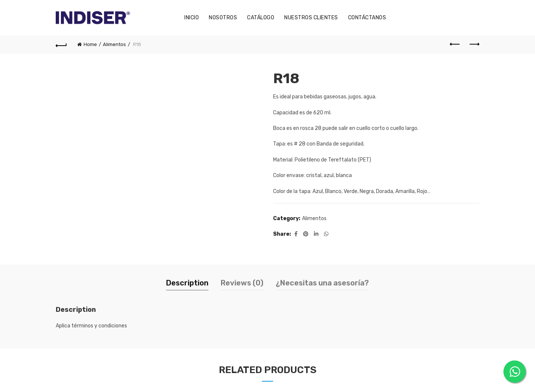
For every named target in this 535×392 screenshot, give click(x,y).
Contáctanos (367, 18)
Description (187, 283)
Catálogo (261, 18)
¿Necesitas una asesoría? (322, 283)
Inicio (192, 18)
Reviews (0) (242, 283)
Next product (474, 44)
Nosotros (223, 18)
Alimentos (114, 44)
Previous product (455, 44)
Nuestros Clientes (311, 18)
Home (90, 44)
